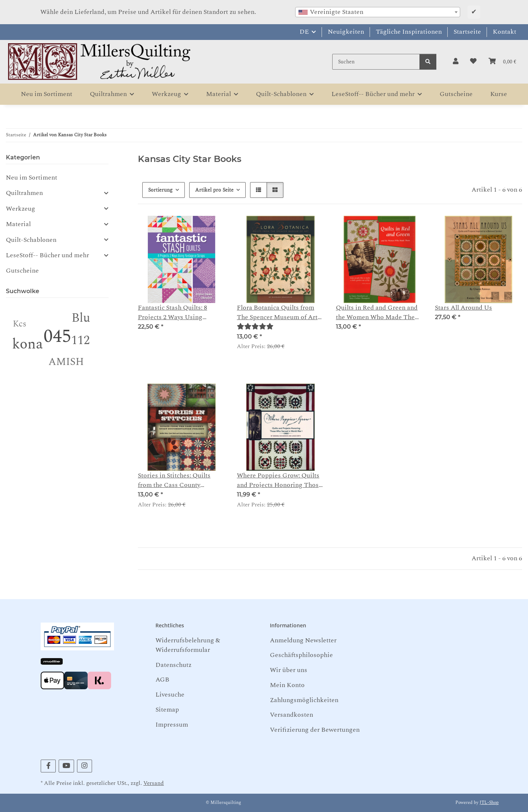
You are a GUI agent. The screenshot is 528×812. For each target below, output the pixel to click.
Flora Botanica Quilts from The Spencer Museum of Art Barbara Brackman (277, 313)
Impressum (172, 725)
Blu (81, 318)
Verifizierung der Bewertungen (315, 730)
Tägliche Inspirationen (409, 32)
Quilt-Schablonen (31, 240)
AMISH (66, 362)
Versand (154, 783)
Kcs (20, 324)
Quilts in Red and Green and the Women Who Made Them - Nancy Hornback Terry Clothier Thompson (378, 313)
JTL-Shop (489, 803)
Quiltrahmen (24, 193)
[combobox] (378, 12)
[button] (456, 62)
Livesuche (170, 695)
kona (27, 344)
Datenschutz (173, 665)
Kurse (499, 94)
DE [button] (304, 32)
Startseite (467, 32)
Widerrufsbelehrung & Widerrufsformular (188, 645)
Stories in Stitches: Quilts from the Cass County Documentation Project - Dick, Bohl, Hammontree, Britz (174, 481)
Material (18, 224)
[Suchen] (376, 62)
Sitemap (167, 710)
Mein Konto (287, 685)
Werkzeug (21, 209)
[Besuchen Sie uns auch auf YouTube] (66, 766)
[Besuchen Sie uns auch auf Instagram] (85, 766)
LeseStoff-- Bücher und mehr (47, 255)
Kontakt (505, 32)
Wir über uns (289, 670)
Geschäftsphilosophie (301, 655)
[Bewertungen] (255, 327)
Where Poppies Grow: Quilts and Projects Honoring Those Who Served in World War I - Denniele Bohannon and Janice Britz (279, 481)
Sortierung (160, 190)
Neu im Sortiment (32, 178)
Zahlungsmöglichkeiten (304, 700)
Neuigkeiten (346, 32)
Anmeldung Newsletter (303, 640)
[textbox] (378, 12)
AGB (162, 680)
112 (80, 340)
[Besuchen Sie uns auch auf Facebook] (48, 766)
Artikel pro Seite (214, 190)
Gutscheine (22, 271)
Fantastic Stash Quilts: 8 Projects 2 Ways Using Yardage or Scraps (173, 313)
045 (57, 337)
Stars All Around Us (463, 308)
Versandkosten (291, 715)
